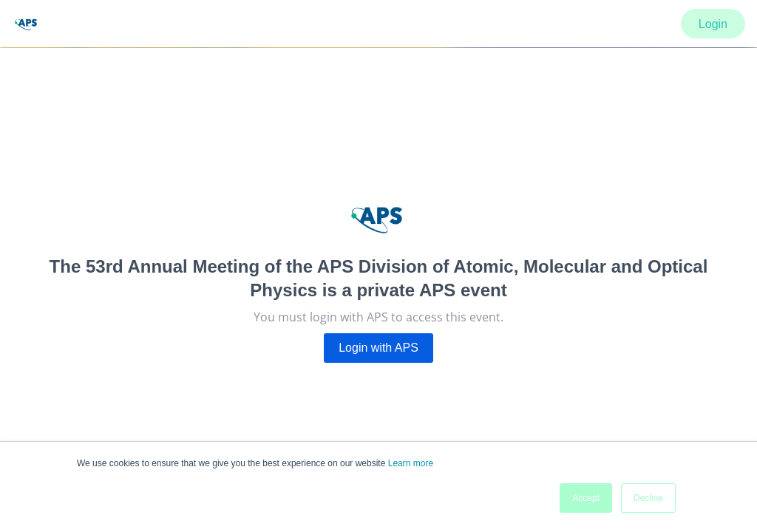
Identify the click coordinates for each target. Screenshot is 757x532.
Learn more (411, 463)
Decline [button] (648, 498)
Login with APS (378, 348)
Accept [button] (586, 498)
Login (713, 24)
